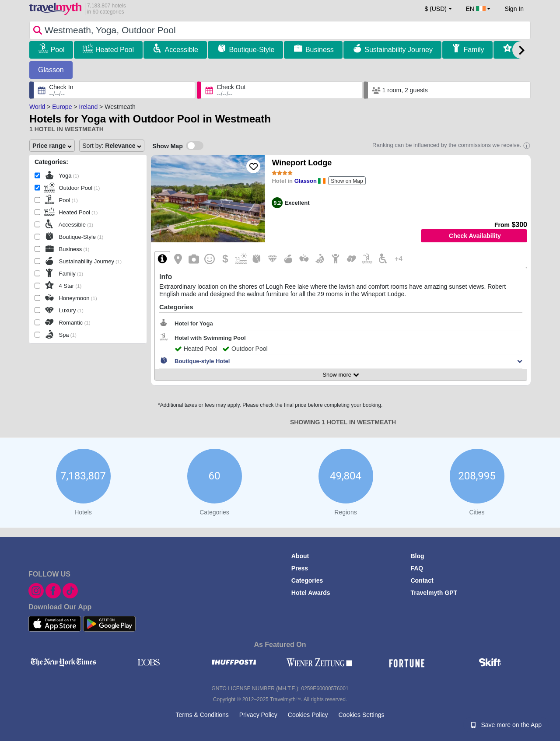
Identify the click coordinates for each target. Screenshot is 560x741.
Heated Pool (115, 50)
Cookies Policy (308, 715)
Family (474, 50)
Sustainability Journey (399, 50)
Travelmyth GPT (434, 593)
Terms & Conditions (202, 715)
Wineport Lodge (302, 163)
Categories (307, 580)
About (300, 556)
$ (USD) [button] (436, 9)
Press (300, 568)
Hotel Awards (311, 593)
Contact (422, 580)
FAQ (417, 568)
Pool (57, 50)
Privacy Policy (258, 715)
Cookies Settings (361, 715)
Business (320, 50)
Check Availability (475, 236)
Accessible (181, 50)
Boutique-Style (252, 50)
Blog (417, 556)
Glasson (51, 70)
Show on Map (347, 181)
